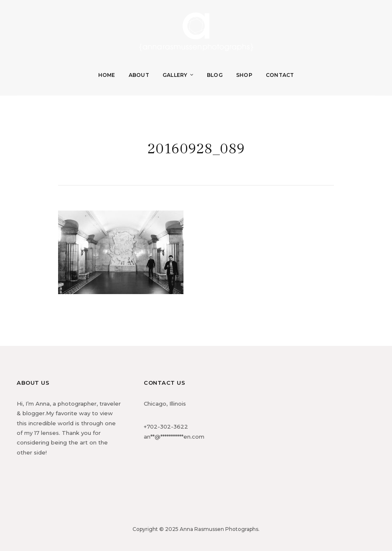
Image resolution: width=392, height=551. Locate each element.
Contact (280, 75)
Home (107, 75)
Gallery (175, 75)
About (139, 75)
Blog (215, 75)
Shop (244, 75)
